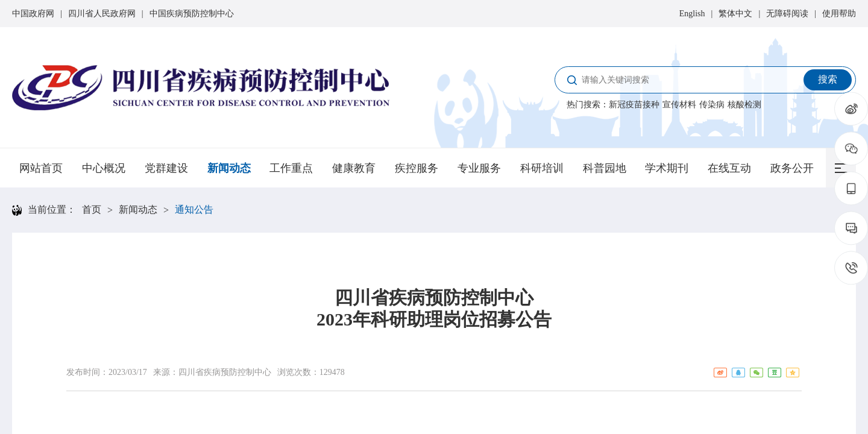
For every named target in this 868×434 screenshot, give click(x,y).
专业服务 (479, 168)
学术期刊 (667, 168)
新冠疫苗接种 (634, 105)
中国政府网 (33, 14)
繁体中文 (735, 14)
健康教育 (354, 168)
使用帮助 (839, 14)
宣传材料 (679, 105)
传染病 (712, 105)
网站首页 (41, 168)
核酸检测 (744, 105)
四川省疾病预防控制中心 (225, 372)
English (692, 14)
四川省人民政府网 (102, 14)
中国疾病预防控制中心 (192, 14)
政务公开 (792, 168)
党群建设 (166, 168)
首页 (92, 209)
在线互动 (729, 168)
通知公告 (194, 209)
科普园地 (605, 168)
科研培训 (542, 168)
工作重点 (291, 168)
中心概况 (104, 168)
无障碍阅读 (787, 14)
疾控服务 (417, 168)
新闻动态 (229, 168)
